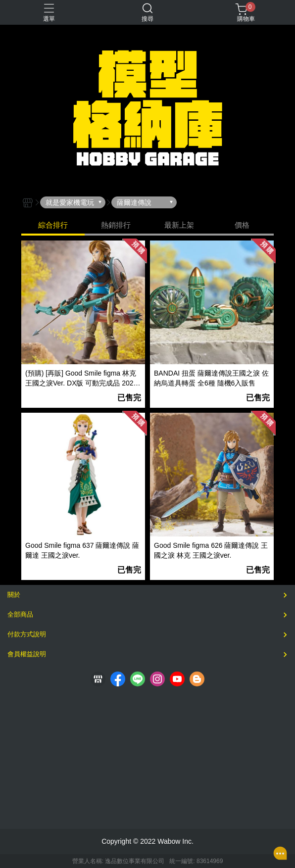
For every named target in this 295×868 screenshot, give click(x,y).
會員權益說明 (27, 654)
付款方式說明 (27, 634)
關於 (14, 595)
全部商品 (20, 614)
